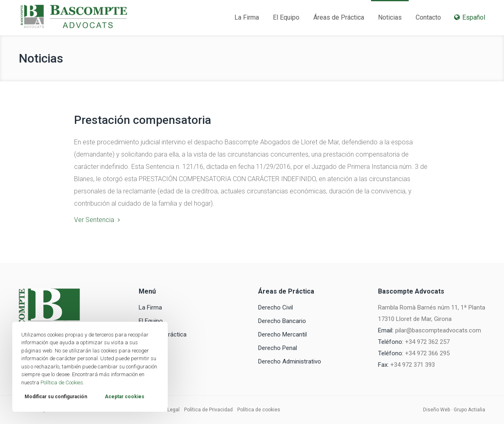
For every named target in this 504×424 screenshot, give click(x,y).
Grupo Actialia (469, 410)
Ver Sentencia (94, 220)
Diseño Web (436, 410)
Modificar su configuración (56, 397)
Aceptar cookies (125, 397)
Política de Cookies (62, 382)
